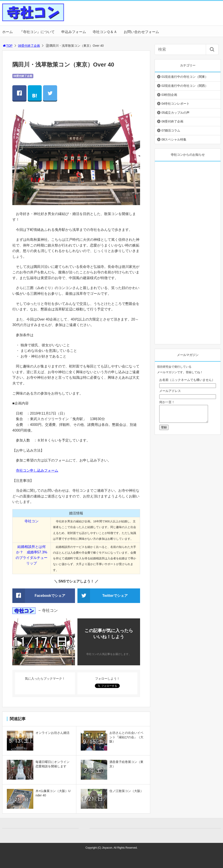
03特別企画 (169, 95)
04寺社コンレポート (176, 104)
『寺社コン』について (37, 32)
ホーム (7, 32)
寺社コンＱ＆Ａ (105, 32)
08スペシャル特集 (174, 139)
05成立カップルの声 (176, 113)
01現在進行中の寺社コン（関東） (185, 77)
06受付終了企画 (29, 46)
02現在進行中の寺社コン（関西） (185, 86)
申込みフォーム (74, 32)
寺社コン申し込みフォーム (37, 470)
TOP (7, 46)
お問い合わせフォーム (141, 32)
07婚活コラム (171, 130)
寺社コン (32, 521)
